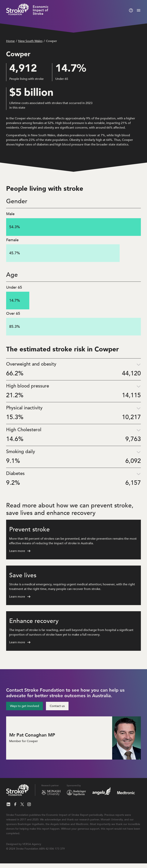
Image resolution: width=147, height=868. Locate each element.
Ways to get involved (24, 706)
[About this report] (131, 10)
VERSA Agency (32, 844)
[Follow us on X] (22, 804)
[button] (73, 369)
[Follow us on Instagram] (29, 804)
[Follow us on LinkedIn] (8, 804)
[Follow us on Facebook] (15, 804)
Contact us (57, 706)
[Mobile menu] (139, 10)
